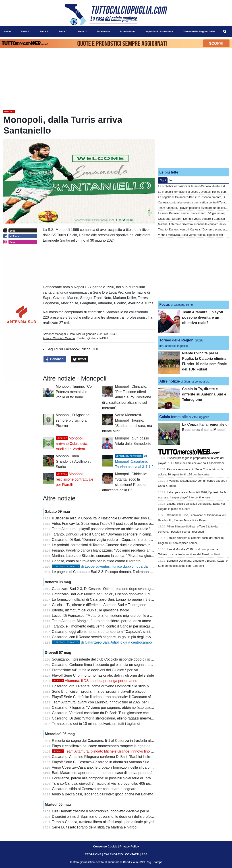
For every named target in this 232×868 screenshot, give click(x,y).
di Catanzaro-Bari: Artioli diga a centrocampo (102, 642)
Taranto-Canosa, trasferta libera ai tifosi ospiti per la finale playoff (103, 822)
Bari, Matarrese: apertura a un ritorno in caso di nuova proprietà (102, 773)
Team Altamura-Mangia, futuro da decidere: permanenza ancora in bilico (109, 621)
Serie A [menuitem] (25, 31)
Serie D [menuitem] (82, 31)
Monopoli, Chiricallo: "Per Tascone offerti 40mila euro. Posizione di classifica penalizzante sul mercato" (127, 397)
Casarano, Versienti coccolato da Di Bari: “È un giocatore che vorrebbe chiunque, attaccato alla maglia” (134, 713)
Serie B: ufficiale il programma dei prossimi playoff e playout (99, 691)
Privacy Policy (129, 846)
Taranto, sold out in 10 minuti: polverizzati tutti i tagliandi (96, 724)
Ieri (171, 180)
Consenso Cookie (105, 846)
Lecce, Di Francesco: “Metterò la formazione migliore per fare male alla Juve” (113, 616)
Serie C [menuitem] (63, 31)
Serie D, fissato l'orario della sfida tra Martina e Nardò (94, 827)
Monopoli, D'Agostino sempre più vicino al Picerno (73, 420)
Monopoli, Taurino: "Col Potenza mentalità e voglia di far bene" (74, 392)
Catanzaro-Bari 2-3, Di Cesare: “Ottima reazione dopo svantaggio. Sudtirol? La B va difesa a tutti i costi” (134, 589)
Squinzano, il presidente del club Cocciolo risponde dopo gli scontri (105, 659)
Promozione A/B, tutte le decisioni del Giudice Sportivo (95, 670)
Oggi (163, 180)
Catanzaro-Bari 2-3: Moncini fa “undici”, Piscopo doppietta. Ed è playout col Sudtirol (118, 594)
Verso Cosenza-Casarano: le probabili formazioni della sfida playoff (105, 767)
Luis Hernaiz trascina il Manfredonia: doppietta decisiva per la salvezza (108, 811)
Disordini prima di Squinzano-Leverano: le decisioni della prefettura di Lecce (112, 817)
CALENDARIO (113, 854)
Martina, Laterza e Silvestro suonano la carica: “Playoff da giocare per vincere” (114, 556)
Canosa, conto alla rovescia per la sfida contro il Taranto (96, 561)
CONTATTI (132, 854)
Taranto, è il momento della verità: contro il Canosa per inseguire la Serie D (111, 626)
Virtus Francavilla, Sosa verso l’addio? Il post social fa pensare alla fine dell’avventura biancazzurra (130, 524)
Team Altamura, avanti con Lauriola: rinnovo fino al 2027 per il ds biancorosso (113, 702)
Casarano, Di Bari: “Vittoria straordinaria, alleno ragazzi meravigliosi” (106, 718)
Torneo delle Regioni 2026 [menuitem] (199, 31)
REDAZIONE (93, 854)
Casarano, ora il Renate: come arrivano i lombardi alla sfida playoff (105, 686)
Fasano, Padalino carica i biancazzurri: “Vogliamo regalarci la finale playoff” (111, 550)
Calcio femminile (173, 417)
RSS (144, 854)
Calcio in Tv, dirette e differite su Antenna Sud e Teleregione (99, 605)
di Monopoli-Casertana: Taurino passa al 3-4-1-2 (134, 461)
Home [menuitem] (7, 31)
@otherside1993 (97, 338)
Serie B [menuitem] (44, 31)
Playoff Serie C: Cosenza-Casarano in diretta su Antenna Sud (101, 762)
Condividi (55, 359)
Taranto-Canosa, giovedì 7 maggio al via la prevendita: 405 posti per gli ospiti (113, 783)
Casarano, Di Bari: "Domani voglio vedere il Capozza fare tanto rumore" (109, 540)
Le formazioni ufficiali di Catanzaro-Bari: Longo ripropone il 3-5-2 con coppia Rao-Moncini (123, 599)
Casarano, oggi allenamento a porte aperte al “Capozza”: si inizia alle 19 (109, 632)
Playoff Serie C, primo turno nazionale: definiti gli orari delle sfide (103, 675)
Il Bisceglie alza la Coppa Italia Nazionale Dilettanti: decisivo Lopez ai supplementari (118, 518)
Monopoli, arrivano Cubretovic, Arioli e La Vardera (72, 444)
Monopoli (60, 334)
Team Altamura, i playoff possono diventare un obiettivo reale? (101, 529)
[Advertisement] (193, 137)
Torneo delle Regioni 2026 (181, 340)
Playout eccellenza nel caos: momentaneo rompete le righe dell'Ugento (108, 746)
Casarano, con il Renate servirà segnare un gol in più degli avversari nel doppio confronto (123, 637)
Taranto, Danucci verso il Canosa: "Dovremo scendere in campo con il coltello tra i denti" (122, 534)
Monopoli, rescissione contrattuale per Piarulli (75, 479)
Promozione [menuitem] (127, 31)
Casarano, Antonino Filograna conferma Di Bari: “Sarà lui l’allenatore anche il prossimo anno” (126, 757)
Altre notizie (170, 381)
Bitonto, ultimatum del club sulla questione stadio (91, 610)
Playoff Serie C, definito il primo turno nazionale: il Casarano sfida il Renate (111, 697)
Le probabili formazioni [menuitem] (159, 31)
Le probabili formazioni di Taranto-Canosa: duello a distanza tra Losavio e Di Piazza (118, 545)
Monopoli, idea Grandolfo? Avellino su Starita (74, 461)
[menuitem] (225, 32)
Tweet (80, 359)
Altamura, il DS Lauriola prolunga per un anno (95, 681)
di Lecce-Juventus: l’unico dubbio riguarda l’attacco (107, 566)
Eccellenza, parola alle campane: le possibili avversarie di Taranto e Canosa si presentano (123, 778)
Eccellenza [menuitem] (103, 31)
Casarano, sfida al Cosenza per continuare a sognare (94, 789)
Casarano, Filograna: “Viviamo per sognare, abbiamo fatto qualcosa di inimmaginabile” (120, 708)
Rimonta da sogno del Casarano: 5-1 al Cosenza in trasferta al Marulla (108, 741)
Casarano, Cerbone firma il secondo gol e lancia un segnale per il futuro (109, 665)
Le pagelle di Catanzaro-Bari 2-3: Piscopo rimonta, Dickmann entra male (109, 572)
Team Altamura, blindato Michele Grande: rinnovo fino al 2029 (107, 751)
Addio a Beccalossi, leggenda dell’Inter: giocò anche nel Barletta (103, 794)
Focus (165, 304)
